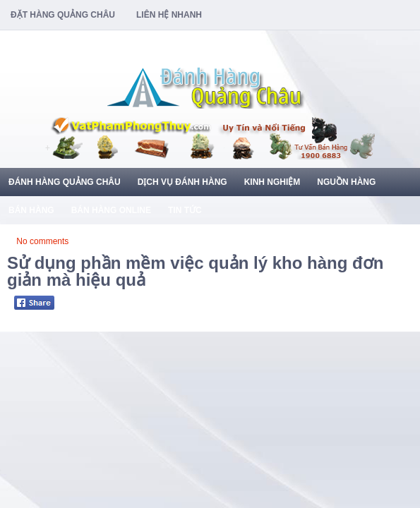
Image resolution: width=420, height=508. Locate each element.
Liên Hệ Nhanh (169, 15)
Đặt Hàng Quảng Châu (63, 15)
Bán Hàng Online (111, 210)
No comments (42, 241)
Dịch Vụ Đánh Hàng (182, 182)
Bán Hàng (31, 210)
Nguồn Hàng (346, 182)
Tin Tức (185, 210)
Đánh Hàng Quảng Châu (65, 182)
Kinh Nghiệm (272, 182)
